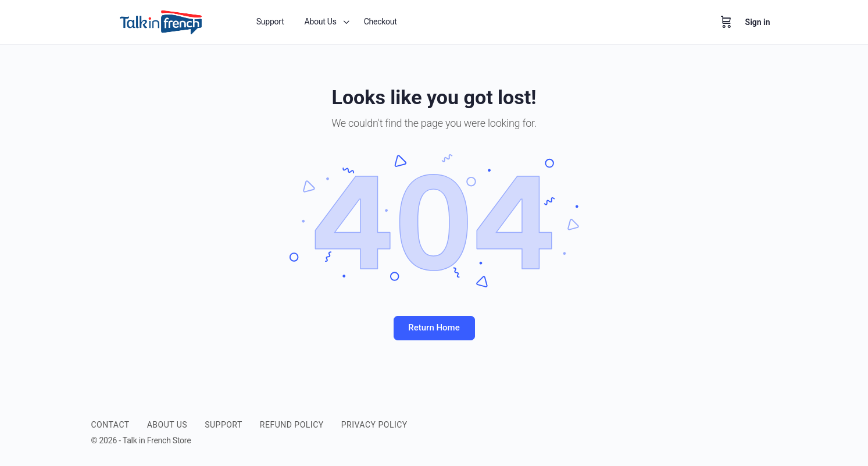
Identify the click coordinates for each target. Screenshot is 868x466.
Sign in (758, 22)
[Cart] (726, 22)
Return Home (434, 328)
